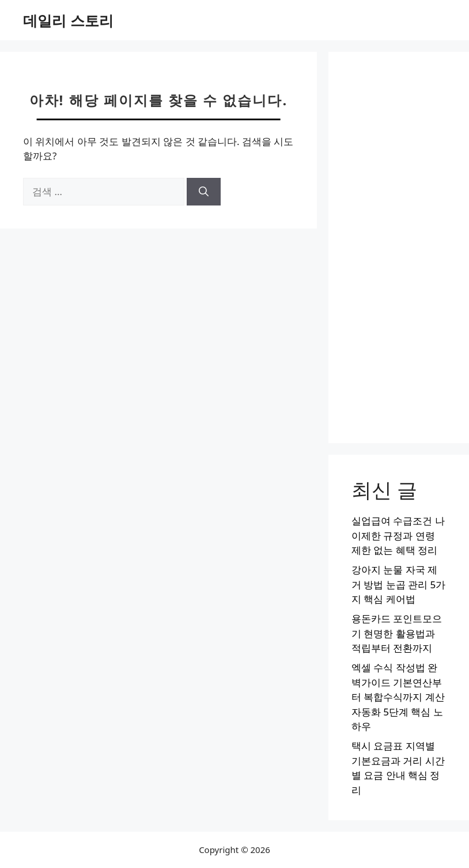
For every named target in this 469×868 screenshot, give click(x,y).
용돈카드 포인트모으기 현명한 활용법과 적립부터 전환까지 (397, 633)
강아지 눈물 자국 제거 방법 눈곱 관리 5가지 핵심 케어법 (398, 584)
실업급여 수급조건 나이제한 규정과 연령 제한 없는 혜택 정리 (398, 535)
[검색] (204, 192)
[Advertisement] (399, 248)
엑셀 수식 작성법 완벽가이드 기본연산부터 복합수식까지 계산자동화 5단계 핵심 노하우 (398, 697)
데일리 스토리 (68, 20)
